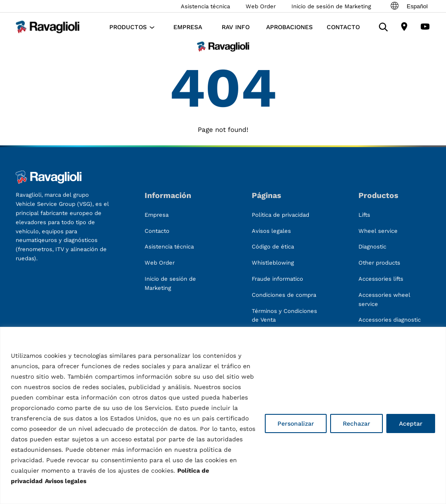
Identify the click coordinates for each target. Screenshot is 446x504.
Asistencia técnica (205, 6)
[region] (223, 415)
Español (409, 6)
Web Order (261, 6)
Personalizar (296, 423)
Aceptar (411, 423)
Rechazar (356, 423)
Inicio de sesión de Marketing (331, 6)
